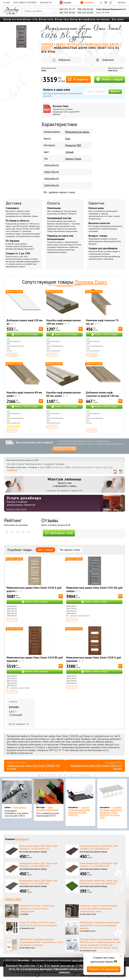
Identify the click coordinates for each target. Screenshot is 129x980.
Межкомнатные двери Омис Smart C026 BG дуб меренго (33, 767)
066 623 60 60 (85, 13)
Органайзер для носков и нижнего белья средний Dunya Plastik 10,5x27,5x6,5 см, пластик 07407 (111, 812)
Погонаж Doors (91, 282)
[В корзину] (41, 329)
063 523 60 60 (67, 13)
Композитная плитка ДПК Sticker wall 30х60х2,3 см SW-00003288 (38, 882)
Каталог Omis (67, 110)
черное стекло (73, 159)
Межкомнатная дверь (77, 132)
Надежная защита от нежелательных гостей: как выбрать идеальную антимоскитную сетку (99, 909)
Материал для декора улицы (33, 852)
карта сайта (78, 960)
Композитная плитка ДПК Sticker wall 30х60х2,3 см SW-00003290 (38, 865)
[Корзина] (111, 3)
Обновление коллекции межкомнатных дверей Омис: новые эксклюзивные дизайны (100, 925)
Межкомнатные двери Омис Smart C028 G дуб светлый (96, 767)
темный (69, 152)
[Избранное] (101, 3)
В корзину (78, 79)
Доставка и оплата (25, 2)
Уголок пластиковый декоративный (47, 809)
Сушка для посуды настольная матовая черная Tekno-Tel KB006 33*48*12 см (79, 811)
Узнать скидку (110, 79)
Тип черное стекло (70, 550)
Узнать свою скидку (26, 334)
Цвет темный (45, 550)
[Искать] (54, 11)
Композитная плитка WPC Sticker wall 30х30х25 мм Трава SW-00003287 (99, 882)
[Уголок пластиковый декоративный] (49, 792)
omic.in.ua (113, 70)
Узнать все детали (64, 449)
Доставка (14, 203)
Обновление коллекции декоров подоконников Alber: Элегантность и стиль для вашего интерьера (41, 942)
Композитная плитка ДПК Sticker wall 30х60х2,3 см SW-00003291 (99, 847)
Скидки (87, 3)
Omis (44, 70)
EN (122, 2)
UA (119, 2)
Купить (115, 91)
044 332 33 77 (67, 9)
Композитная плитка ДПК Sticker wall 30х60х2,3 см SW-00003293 (38, 847)
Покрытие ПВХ (73, 145)
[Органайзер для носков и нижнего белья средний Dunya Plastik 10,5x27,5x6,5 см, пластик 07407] (112, 792)
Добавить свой (59, 533)
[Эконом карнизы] (17, 792)
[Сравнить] (106, 3)
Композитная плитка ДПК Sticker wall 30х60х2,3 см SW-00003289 (99, 865)
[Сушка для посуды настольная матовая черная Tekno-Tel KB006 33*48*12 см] (80, 792)
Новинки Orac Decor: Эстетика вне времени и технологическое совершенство (37, 909)
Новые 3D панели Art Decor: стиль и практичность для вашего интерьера (38, 924)
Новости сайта (13, 899)
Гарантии (96, 203)
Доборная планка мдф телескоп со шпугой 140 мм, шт (103, 396)
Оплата (53, 203)
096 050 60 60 (85, 9)
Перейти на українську (104, 969)
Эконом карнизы (20, 807)
